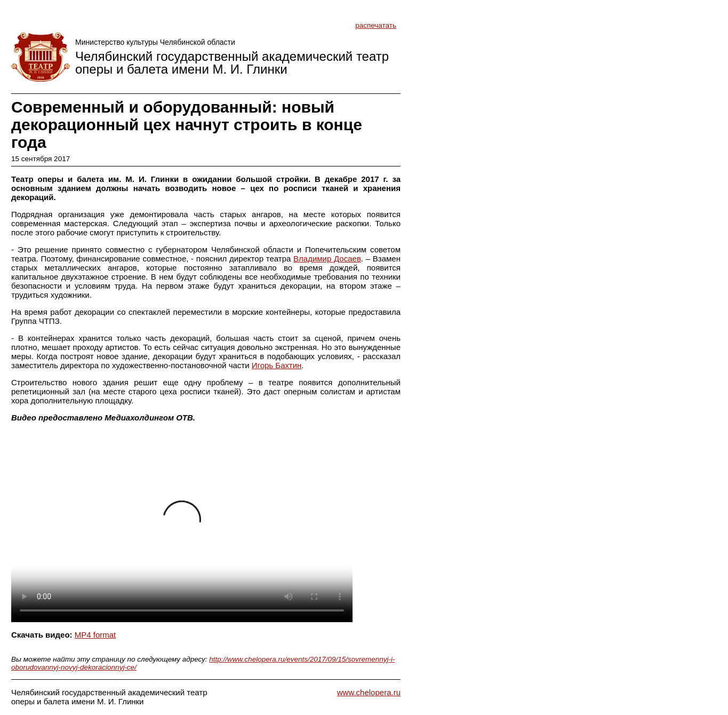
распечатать (376, 25)
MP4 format (95, 635)
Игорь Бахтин (277, 365)
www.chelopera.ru (369, 692)
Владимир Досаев (327, 259)
